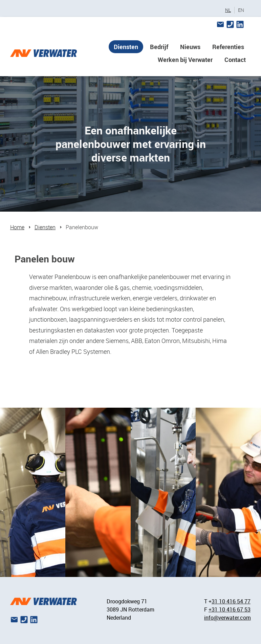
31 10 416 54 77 (231, 601)
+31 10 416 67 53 (230, 609)
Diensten (126, 47)
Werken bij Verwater (185, 60)
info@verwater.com (227, 618)
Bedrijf (159, 47)
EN (241, 10)
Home (17, 227)
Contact (235, 60)
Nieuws (190, 47)
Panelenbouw (82, 227)
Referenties (228, 47)
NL (228, 10)
